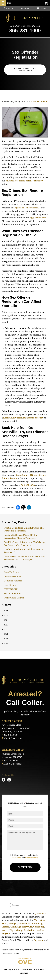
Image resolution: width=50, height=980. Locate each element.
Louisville (29, 930)
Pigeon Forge (16, 930)
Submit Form (25, 867)
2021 (5, 634)
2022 (5, 629)
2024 (5, 620)
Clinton (5, 927)
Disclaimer (16, 858)
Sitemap (24, 973)
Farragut (13, 924)
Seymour (39, 940)
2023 (5, 625)
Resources (39, 970)
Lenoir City (37, 924)
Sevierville (24, 924)
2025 (5, 615)
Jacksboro (41, 914)
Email (25, 8)
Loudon (40, 930)
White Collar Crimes (14, 598)
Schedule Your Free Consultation (25, 70)
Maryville (27, 927)
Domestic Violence (13, 581)
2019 (5, 644)
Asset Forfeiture (12, 572)
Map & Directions (12, 738)
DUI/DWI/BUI (11, 589)
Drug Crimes (10, 585)
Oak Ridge (16, 927)
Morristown (40, 920)
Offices (42, 8)
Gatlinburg (39, 927)
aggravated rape (38, 218)
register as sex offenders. (26, 208)
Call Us (8, 8)
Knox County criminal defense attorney (24, 418)
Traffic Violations (12, 594)
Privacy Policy (32, 858)
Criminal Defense (39, 101)
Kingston (6, 934)
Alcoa (5, 924)
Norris (5, 930)
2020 (5, 639)
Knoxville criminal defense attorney (24, 181)
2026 (5, 611)
